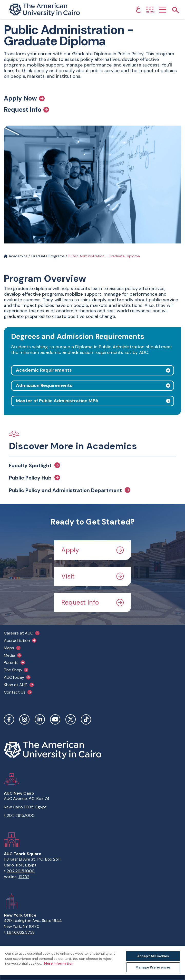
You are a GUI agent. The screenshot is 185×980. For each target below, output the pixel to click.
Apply (93, 550)
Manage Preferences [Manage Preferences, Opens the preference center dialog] (153, 967)
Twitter (71, 719)
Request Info (26, 110)
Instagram (24, 719)
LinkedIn (40, 719)
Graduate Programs (48, 256)
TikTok (86, 719)
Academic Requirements (44, 370)
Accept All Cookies (153, 956)
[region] (92, 963)
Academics (16, 256)
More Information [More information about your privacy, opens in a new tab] (58, 964)
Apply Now (24, 98)
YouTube (55, 719)
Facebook (9, 719)
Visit (93, 576)
